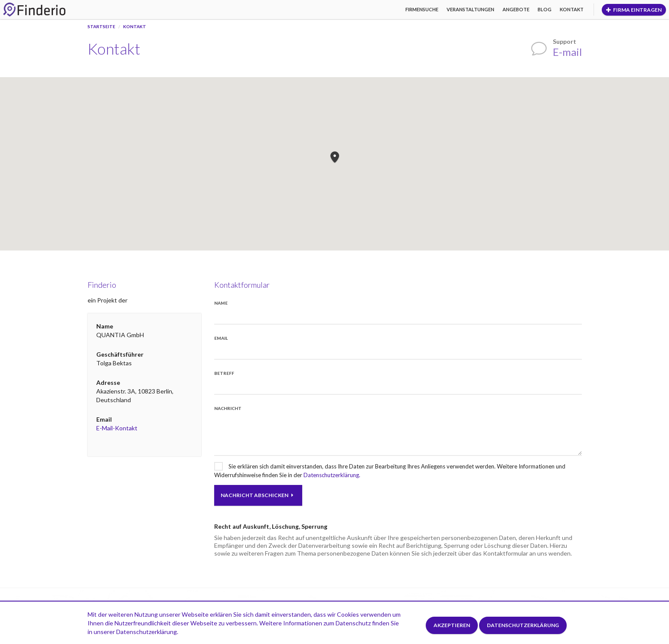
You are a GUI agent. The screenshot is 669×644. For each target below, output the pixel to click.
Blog (545, 9)
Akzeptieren (452, 625)
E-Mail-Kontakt (117, 428)
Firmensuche (422, 9)
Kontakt (572, 9)
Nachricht (228, 408)
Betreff (224, 373)
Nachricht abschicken (257, 495)
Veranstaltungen (470, 9)
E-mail (567, 52)
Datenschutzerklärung (523, 625)
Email (221, 338)
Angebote (516, 9)
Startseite (101, 26)
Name (221, 303)
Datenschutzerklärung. (332, 475)
